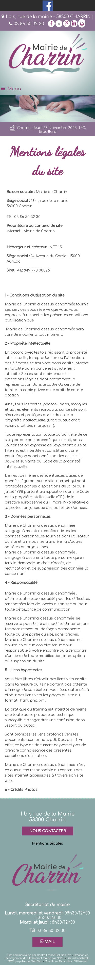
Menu (14, 89)
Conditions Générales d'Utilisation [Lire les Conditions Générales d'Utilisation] (66, 961)
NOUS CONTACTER (48, 831)
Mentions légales (48, 843)
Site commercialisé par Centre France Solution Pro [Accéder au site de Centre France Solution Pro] (39, 955)
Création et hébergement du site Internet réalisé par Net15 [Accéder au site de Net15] (46, 957)
